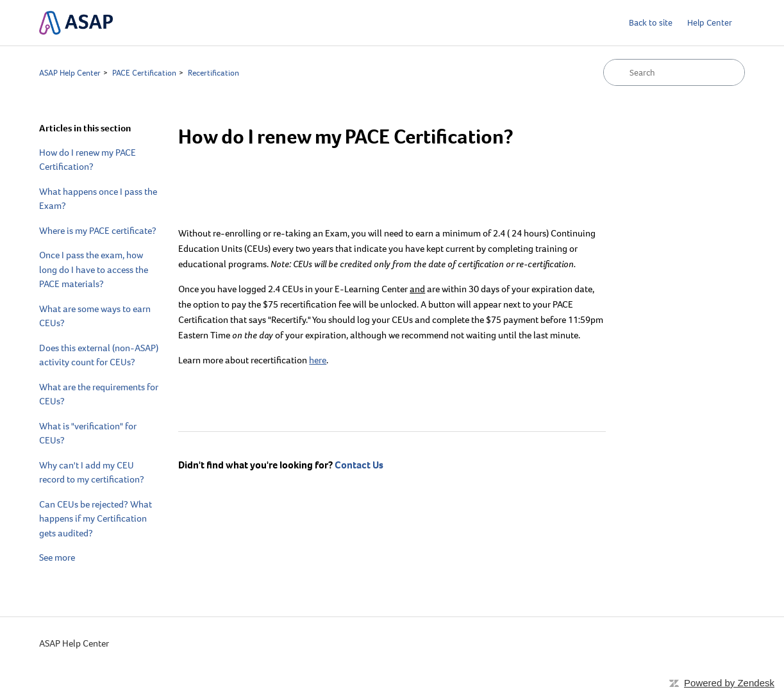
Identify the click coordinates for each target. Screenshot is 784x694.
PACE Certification (144, 73)
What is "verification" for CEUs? (88, 434)
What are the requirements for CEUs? (99, 394)
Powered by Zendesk (729, 683)
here (318, 360)
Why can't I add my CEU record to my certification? (92, 473)
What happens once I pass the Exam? (98, 199)
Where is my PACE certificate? (98, 231)
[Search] (674, 72)
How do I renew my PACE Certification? (88, 160)
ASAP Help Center (70, 73)
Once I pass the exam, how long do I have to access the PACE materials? (94, 269)
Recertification (213, 73)
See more (57, 558)
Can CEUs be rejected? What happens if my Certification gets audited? (96, 519)
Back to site (651, 23)
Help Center (710, 23)
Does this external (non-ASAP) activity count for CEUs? (99, 355)
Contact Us (359, 465)
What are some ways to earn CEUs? (95, 316)
